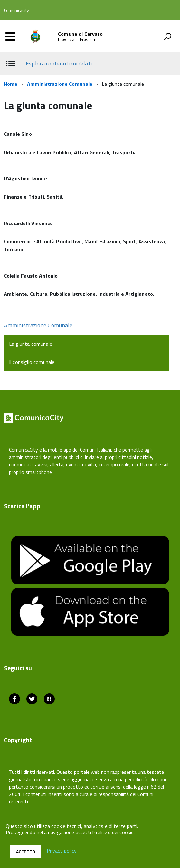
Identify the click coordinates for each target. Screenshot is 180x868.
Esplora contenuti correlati (59, 63)
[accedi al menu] (10, 36)
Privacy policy (62, 851)
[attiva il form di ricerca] (167, 36)
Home (11, 84)
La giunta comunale (31, 344)
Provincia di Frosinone (78, 40)
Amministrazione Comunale (60, 84)
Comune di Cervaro (80, 34)
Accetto (26, 851)
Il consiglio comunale (32, 362)
